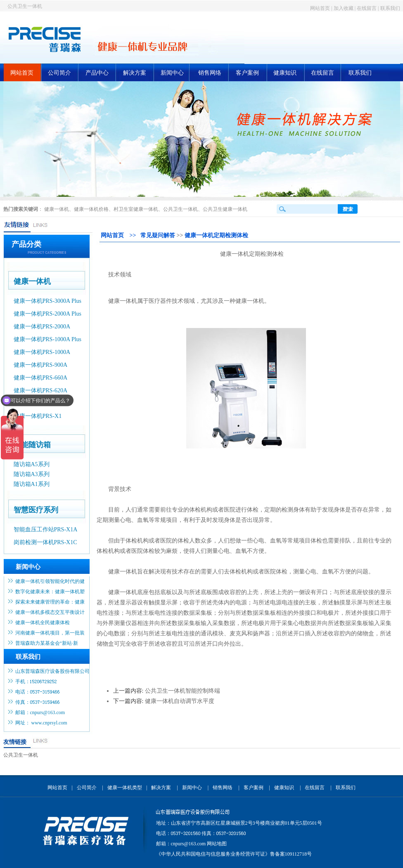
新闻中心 (172, 73)
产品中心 (97, 73)
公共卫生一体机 (25, 6)
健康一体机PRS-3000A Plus (48, 301)
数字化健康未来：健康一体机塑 (50, 592)
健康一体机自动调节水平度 (180, 701)
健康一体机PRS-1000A (42, 352)
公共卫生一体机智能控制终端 (183, 691)
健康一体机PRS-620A (41, 390)
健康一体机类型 (125, 788)
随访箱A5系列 (32, 464)
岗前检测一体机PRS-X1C (45, 542)
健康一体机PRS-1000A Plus (48, 339)
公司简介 (59, 73)
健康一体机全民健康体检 (43, 623)
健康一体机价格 (91, 209)
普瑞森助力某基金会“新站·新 (47, 643)
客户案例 (247, 73)
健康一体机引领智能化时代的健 (50, 581)
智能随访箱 (32, 445)
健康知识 (285, 73)
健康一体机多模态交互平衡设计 (50, 612)
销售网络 (210, 73)
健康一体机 (57, 209)
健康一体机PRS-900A (41, 365)
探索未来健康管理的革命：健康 (50, 602)
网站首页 (320, 8)
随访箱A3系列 (32, 474)
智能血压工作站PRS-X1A (46, 530)
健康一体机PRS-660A (41, 378)
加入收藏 (344, 8)
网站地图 (217, 844)
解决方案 (135, 73)
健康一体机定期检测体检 (216, 235)
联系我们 (390, 8)
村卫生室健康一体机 (136, 209)
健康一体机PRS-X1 (38, 416)
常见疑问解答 (158, 235)
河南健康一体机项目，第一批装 (50, 633)
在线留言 (367, 8)
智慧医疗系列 (36, 510)
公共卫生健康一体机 (225, 209)
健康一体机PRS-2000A (42, 327)
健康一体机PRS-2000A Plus (48, 314)
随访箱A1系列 (32, 484)
